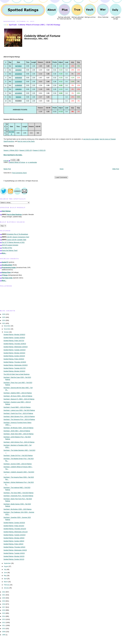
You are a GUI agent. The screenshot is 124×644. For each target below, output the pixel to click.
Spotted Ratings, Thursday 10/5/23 (14, 547)
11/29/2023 (18, 85)
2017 (4, 607)
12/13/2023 (18, 93)
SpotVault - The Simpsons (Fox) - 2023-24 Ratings (19, 419)
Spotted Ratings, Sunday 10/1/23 (14, 559)
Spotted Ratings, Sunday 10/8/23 (14, 541)
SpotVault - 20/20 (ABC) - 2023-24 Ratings (17, 431)
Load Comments (61, 177)
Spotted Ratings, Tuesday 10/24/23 (15, 350)
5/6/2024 (18, 97)
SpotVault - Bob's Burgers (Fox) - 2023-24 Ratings (19, 417)
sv (27, 162)
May (5, 576)
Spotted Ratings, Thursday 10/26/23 (15, 344)
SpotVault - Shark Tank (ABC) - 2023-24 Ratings (19, 434)
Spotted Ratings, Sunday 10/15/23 (14, 523)
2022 (4, 592)
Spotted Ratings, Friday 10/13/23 (14, 526)
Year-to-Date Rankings (14, 215)
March (6, 582)
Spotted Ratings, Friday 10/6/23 (13, 544)
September (7, 563)
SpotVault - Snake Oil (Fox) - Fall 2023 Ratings (18, 456)
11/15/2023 (18, 82)
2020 (4, 598)
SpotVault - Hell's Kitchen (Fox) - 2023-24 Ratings (19, 442)
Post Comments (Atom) (19, 173)
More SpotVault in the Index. (13, 155)
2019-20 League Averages (10, 245)
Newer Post (7, 169)
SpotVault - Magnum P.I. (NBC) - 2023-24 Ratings (19, 399)
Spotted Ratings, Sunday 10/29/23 (14, 338)
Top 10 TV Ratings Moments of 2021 (13, 242)
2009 (4, 632)
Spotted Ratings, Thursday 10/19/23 (15, 362)
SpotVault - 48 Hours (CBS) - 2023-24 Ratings (18, 396)
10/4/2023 (18, 70)
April (5, 579)
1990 (4, 635)
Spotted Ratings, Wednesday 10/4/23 (15, 550)
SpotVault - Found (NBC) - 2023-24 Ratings (17, 407)
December (7, 326)
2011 (4, 625)
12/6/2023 (18, 89)
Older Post (116, 169)
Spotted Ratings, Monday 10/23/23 (14, 353)
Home (62, 169)
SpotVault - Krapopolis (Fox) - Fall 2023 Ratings (18, 496)
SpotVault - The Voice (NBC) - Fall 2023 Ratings (18, 493)
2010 (4, 629)
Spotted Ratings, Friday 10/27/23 (14, 341)
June (6, 573)
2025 (4, 317)
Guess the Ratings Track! (10, 250)
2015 (4, 613)
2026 (4, 314)
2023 (4, 323)
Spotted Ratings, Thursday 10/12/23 (15, 529)
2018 (4, 604)
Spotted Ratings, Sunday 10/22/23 (14, 356)
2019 (4, 601)
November (7, 329)
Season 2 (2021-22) (26, 150)
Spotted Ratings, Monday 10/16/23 (14, 371)
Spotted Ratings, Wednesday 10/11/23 (16, 532)
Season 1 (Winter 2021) (11, 150)
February (7, 585)
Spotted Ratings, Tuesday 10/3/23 (14, 553)
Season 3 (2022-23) (39, 150)
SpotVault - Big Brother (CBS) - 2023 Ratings (18, 509)
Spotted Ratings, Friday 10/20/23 (14, 359)
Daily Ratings (6, 211)
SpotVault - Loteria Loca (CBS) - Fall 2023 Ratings (19, 410)
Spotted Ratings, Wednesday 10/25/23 (16, 347)
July (5, 570)
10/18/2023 (18, 74)
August (6, 566)
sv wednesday (32, 162)
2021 (4, 595)
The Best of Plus (7, 248)
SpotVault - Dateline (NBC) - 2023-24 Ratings (18, 393)
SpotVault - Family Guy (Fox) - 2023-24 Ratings (18, 413)
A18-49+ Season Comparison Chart (18, 237)
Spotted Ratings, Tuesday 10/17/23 (15, 368)
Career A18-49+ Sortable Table (17, 240)
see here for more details (91, 139)
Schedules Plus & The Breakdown (17, 234)
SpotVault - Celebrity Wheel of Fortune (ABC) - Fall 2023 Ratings (35, 25)
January (7, 588)
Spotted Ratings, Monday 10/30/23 (14, 335)
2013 (4, 619)
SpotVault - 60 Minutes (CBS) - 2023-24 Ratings (18, 428)
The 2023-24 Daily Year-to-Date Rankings (17, 374)
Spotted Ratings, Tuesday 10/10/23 (15, 535)
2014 (4, 616)
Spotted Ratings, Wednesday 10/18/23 (16, 365)
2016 (4, 610)
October (7, 332)
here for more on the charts (26, 141)
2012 (4, 623)
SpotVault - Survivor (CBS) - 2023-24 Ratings (18, 464)
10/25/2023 (18, 78)
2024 (4, 320)
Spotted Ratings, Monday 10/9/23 (14, 538)
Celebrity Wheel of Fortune (17, 162)
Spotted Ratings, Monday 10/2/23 (14, 556)
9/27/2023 (18, 66)
